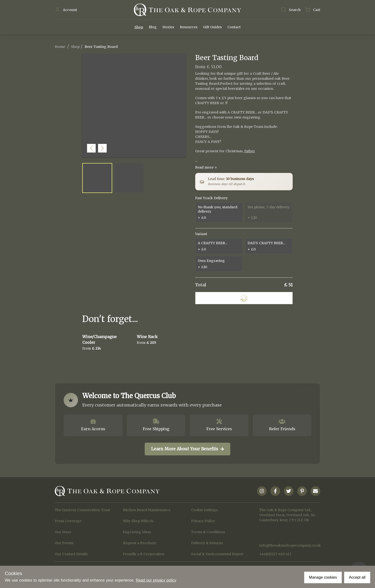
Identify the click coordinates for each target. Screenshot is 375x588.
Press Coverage (68, 521)
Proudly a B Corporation (144, 554)
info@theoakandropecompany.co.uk (290, 545)
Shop (139, 27)
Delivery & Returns (207, 543)
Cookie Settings (204, 510)
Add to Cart (244, 298)
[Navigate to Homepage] (187, 10)
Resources (189, 27)
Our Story (63, 532)
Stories (168, 27)
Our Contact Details (71, 554)
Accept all (357, 577)
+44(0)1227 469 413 (275, 554)
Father (250, 151)
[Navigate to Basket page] (313, 10)
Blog (153, 27)
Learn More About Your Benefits (187, 449)
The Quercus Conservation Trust (82, 510)
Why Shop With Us (138, 521)
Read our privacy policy (156, 580)
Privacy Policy (203, 521)
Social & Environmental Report (217, 554)
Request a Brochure (140, 543)
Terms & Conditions (208, 532)
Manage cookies (323, 577)
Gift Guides (212, 27)
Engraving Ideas (137, 532)
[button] (181, 153)
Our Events (64, 543)
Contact (234, 27)
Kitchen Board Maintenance (147, 510)
